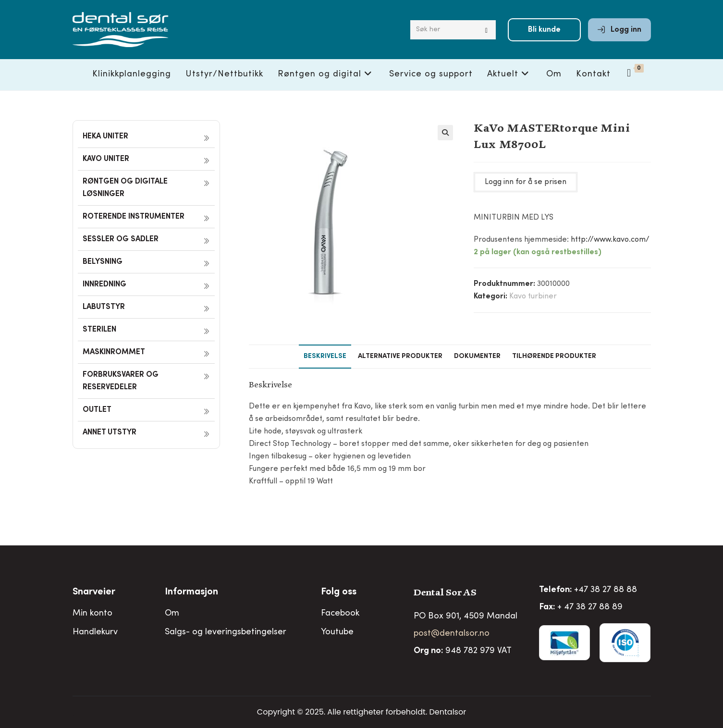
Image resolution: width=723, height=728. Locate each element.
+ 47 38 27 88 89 (590, 607)
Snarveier (94, 592)
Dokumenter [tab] (477, 357)
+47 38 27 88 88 (606, 590)
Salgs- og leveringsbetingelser (226, 632)
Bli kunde (544, 30)
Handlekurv (95, 632)
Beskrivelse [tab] (325, 357)
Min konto (92, 614)
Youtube (337, 632)
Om (172, 614)
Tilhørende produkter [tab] (554, 357)
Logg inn (619, 30)
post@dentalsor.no (452, 634)
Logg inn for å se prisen (526, 182)
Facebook (340, 614)
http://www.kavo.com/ (610, 240)
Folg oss (339, 592)
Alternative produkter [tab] (400, 357)
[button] (445, 133)
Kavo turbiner (533, 296)
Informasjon (191, 592)
